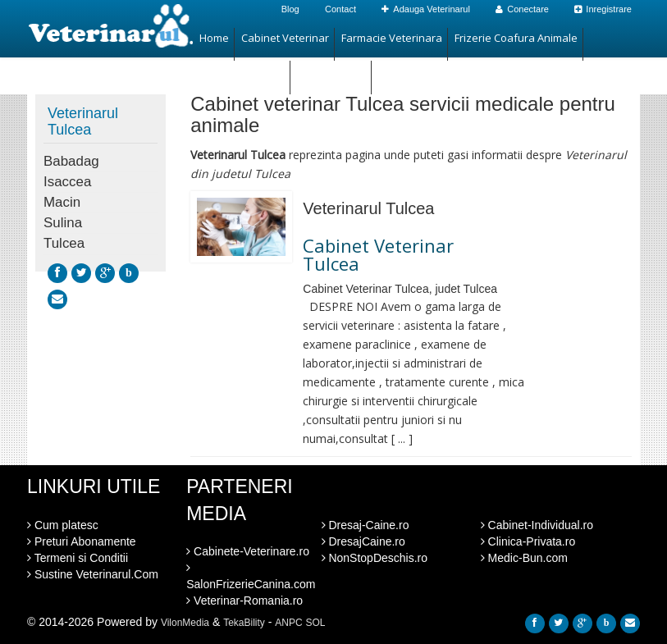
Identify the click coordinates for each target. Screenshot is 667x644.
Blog (290, 9)
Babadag (71, 161)
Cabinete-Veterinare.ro (248, 551)
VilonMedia (185, 623)
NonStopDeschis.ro (375, 558)
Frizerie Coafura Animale (516, 38)
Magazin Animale (242, 71)
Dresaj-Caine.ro (365, 525)
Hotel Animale (331, 71)
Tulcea (64, 243)
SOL (316, 623)
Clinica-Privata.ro (528, 541)
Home (214, 38)
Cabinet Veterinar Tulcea (378, 254)
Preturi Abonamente (82, 541)
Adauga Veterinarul (426, 9)
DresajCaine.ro (363, 541)
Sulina (63, 223)
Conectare (522, 9)
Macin (62, 202)
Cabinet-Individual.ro (537, 525)
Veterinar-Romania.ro (244, 601)
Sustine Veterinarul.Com (93, 574)
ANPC (288, 623)
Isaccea (67, 182)
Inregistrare (603, 9)
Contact (340, 9)
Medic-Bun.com (524, 558)
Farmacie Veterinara (392, 38)
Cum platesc (63, 525)
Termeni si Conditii (78, 558)
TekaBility (244, 623)
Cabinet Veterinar (285, 38)
